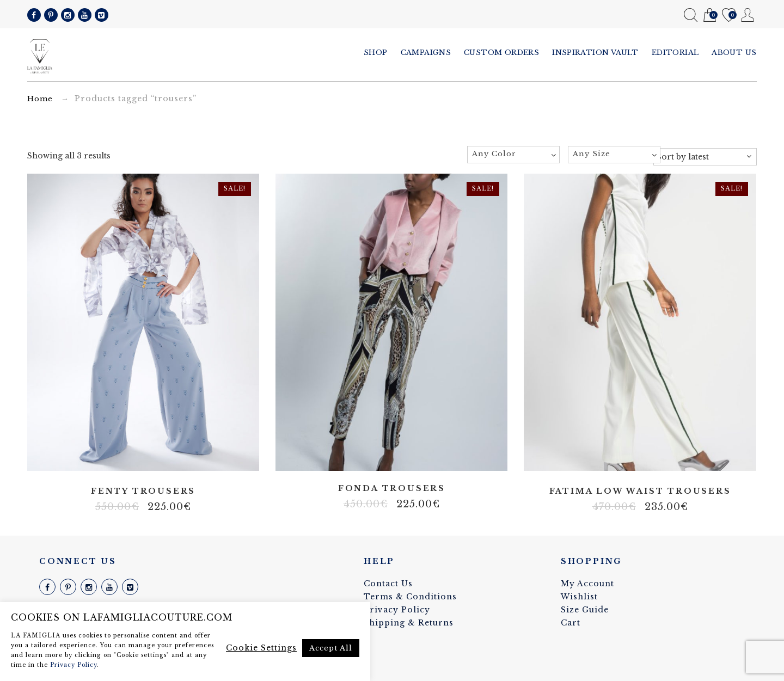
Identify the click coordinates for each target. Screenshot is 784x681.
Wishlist (729, 16)
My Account (748, 15)
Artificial (127, 458)
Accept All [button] (331, 648)
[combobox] (513, 155)
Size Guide (585, 610)
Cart (710, 16)
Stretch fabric (391, 458)
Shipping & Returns (409, 623)
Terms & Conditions (410, 597)
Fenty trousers (143, 491)
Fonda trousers (392, 489)
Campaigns (426, 53)
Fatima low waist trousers (640, 491)
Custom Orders (501, 53)
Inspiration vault (595, 53)
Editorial (675, 53)
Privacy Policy (397, 610)
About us (734, 53)
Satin (143, 458)
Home (40, 99)
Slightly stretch (160, 458)
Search (691, 15)
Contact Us (388, 584)
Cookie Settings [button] (261, 648)
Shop (376, 53)
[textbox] (513, 154)
